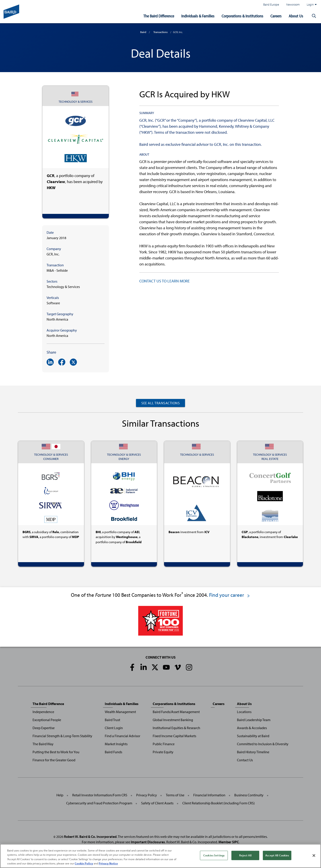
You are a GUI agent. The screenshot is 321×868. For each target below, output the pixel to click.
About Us (296, 16)
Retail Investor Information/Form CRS (100, 795)
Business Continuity (249, 795)
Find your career (230, 595)
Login (312, 4)
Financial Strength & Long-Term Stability (62, 736)
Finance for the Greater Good (54, 760)
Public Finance (164, 744)
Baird (143, 32)
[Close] (314, 855)
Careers (276, 16)
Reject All (245, 855)
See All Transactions (160, 403)
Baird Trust (112, 720)
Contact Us (245, 760)
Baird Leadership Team (254, 720)
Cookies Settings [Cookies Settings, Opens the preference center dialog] (214, 855)
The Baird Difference (159, 16)
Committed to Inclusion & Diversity (263, 744)
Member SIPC (229, 842)
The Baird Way (43, 744)
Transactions (160, 32)
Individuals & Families (198, 16)
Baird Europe (271, 4)
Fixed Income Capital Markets (174, 736)
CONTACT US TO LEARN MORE (165, 281)
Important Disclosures (148, 842)
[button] (314, 16)
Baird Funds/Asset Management (176, 712)
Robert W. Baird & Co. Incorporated (90, 837)
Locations (244, 712)
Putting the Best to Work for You (56, 752)
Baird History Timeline (253, 752)
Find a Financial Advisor (122, 736)
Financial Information (209, 795)
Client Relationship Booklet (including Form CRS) (219, 803)
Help (60, 795)
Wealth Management (120, 712)
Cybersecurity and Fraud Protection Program (99, 803)
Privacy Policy (147, 795)
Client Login (114, 728)
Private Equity (163, 752)
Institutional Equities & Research (176, 728)
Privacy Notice (108, 863)
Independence (43, 712)
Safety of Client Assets (157, 803)
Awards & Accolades (252, 728)
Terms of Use (175, 795)
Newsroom (293, 4)
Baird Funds (113, 752)
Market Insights (116, 744)
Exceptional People (47, 720)
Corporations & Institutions (242, 16)
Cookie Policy (84, 863)
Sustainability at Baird (253, 736)
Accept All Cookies (277, 855)
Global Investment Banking (173, 720)
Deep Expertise (44, 728)
